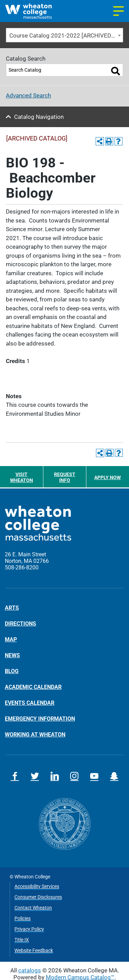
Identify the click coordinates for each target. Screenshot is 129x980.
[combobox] (64, 35)
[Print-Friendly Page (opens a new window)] (109, 141)
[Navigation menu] (119, 11)
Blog (12, 671)
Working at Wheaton (35, 734)
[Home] (35, 11)
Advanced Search (28, 95)
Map (11, 639)
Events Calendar (30, 703)
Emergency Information (40, 719)
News (12, 655)
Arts (12, 608)
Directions (20, 623)
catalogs (30, 970)
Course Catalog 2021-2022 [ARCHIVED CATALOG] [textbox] (66, 35)
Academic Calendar (33, 687)
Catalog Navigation (39, 117)
